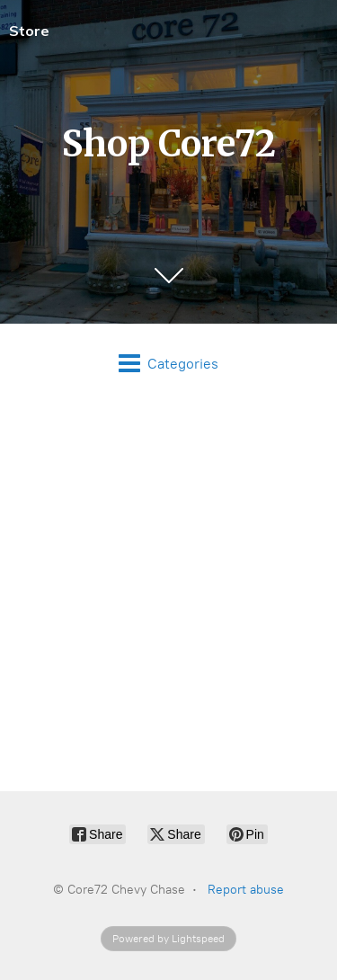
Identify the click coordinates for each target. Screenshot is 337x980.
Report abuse (246, 890)
